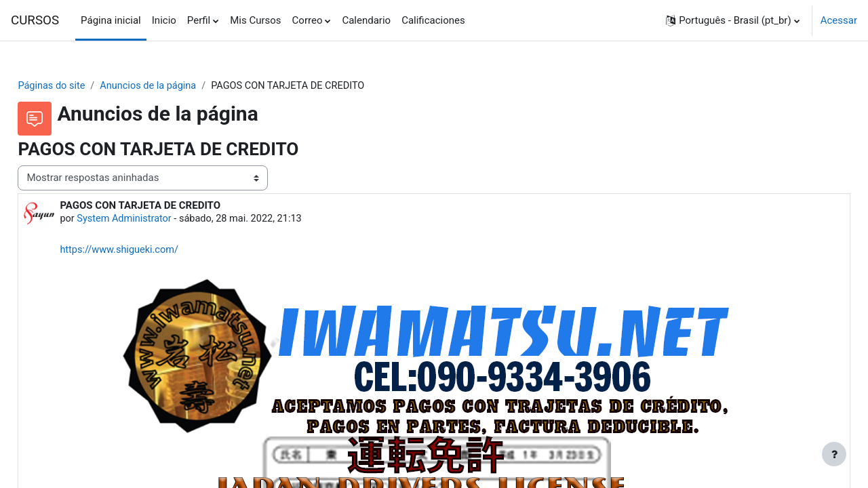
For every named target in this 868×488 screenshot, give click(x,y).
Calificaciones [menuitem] (433, 20)
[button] (733, 20)
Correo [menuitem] (308, 20)
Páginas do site (83, 86)
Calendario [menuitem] (366, 20)
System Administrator (157, 220)
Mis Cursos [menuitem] (255, 20)
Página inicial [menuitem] (111, 20)
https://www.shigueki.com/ (152, 251)
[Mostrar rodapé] (834, 454)
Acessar (839, 20)
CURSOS (35, 20)
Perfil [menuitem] (199, 20)
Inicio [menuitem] (164, 20)
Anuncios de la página (183, 86)
